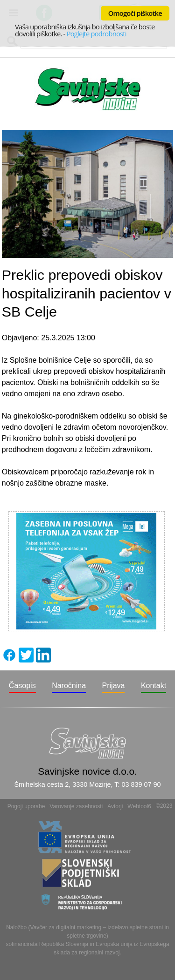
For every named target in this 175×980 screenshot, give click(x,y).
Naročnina (69, 686)
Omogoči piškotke (135, 13)
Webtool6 (139, 806)
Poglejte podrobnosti (97, 34)
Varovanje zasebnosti (76, 806)
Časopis (22, 686)
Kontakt (154, 686)
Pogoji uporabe (26, 806)
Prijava (114, 686)
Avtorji (115, 806)
